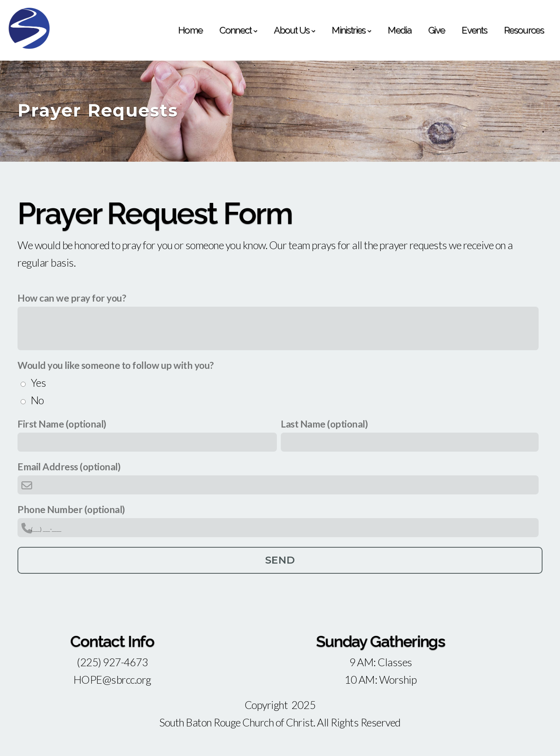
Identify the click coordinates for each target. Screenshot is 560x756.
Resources (524, 30)
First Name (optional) (62, 424)
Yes (38, 383)
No (37, 400)
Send (280, 560)
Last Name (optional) (324, 424)
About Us (294, 30)
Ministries (351, 30)
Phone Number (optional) (71, 509)
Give (436, 30)
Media (399, 30)
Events (474, 30)
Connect (238, 30)
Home (190, 30)
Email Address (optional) (69, 467)
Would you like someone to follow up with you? (116, 365)
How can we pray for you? (72, 298)
